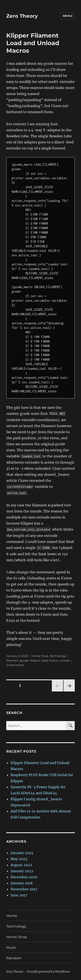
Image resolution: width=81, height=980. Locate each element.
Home (12, 916)
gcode (24, 660)
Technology (58, 656)
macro (54, 660)
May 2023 (19, 859)
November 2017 (24, 889)
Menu (68, 16)
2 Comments (15, 665)
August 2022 (21, 865)
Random (14, 958)
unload (64, 660)
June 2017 (19, 895)
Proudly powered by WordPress (49, 972)
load (45, 660)
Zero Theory (22, 16)
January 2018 (22, 883)
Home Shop (40, 656)
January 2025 (22, 853)
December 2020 (24, 877)
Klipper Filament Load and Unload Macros (33, 43)
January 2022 (22, 871)
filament (12, 660)
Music (11, 947)
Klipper (35, 660)
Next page (69, 691)
